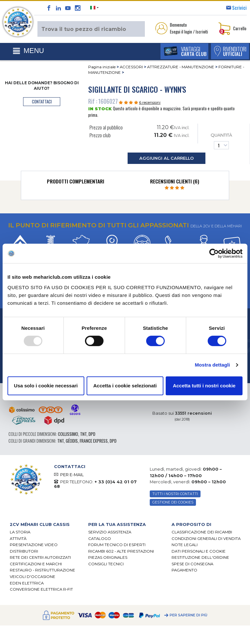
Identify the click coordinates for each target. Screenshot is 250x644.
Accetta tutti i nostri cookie (204, 386)
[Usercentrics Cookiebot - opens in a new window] (214, 253)
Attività (18, 539)
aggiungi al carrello (167, 158)
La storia (20, 532)
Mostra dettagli (212, 365)
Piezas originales (108, 558)
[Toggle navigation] (28, 51)
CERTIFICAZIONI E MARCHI (36, 564)
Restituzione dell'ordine (200, 558)
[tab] (76, 183)
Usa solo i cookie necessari (46, 386)
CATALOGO (100, 539)
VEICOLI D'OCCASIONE (33, 577)
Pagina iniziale (102, 67)
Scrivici (239, 7)
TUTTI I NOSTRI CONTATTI (175, 494)
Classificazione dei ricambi (202, 532)
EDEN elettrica (27, 583)
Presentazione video (34, 545)
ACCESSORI (131, 67)
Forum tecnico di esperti (117, 545)
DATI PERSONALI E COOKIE (199, 551)
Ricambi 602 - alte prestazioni (121, 551)
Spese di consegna (192, 564)
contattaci (42, 102)
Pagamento (184, 570)
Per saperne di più (188, 615)
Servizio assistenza (110, 532)
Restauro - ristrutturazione (42, 570)
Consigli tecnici (106, 564)
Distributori (24, 551)
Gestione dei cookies (173, 502)
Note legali (185, 545)
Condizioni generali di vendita (206, 539)
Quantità (221, 141)
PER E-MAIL (72, 475)
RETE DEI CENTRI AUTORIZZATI (40, 558)
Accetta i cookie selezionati (125, 386)
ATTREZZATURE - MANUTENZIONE (181, 67)
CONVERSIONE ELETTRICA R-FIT (41, 589)
